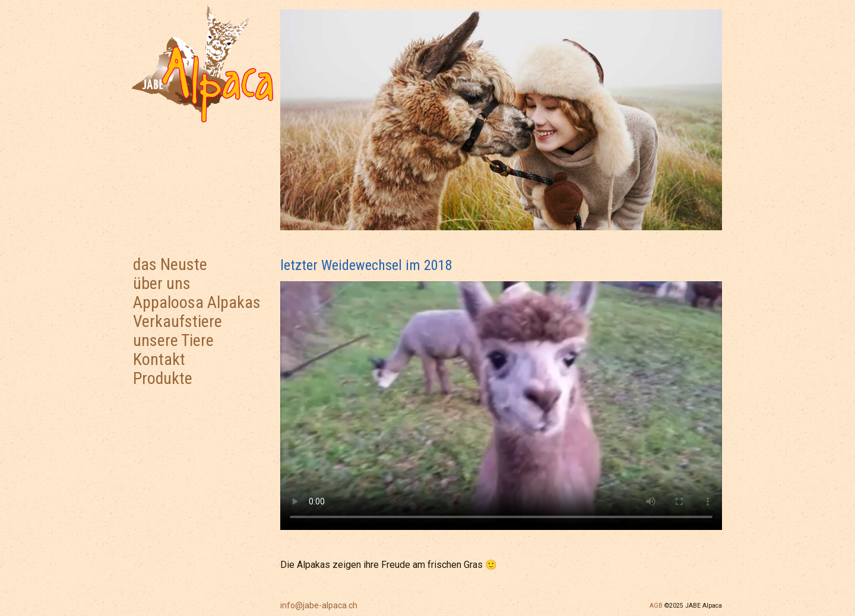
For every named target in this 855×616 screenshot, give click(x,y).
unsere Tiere (173, 340)
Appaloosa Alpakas (197, 302)
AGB (656, 606)
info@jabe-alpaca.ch (319, 605)
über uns (162, 283)
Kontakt (159, 359)
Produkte (163, 378)
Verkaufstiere (178, 321)
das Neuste (170, 264)
